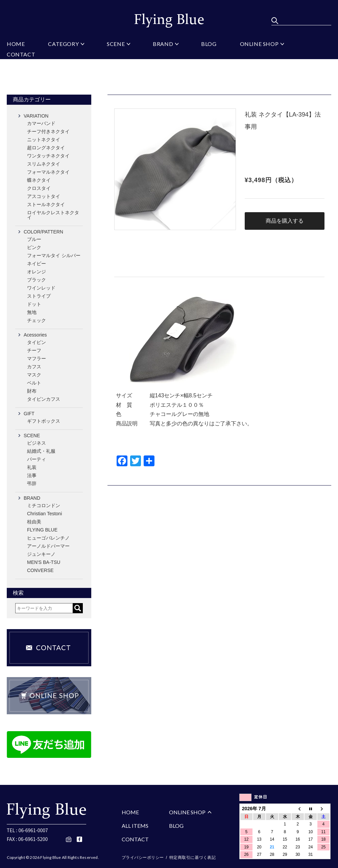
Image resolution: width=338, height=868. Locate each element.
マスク (34, 375)
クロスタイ (39, 188)
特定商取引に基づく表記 (193, 858)
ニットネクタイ (44, 140)
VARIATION (36, 116)
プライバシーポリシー (143, 858)
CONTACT (21, 55)
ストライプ (39, 296)
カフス (34, 367)
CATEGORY (63, 44)
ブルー (34, 239)
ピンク (34, 247)
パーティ (37, 459)
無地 (32, 312)
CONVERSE (40, 570)
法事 (32, 475)
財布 (32, 391)
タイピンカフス (44, 399)
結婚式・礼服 (41, 451)
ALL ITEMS (135, 826)
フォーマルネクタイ (48, 172)
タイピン (37, 342)
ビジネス (37, 443)
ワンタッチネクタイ (48, 156)
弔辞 (32, 483)
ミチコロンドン (44, 505)
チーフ (34, 350)
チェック (37, 320)
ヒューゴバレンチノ (48, 538)
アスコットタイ (44, 196)
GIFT (29, 414)
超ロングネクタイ (46, 148)
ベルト (34, 383)
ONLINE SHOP (259, 44)
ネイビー (37, 264)
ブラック (37, 280)
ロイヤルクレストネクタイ (53, 215)
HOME (16, 44)
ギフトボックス (44, 421)
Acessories (35, 335)
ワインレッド (41, 288)
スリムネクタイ (44, 164)
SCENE (116, 44)
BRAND (163, 44)
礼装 (32, 467)
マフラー (37, 358)
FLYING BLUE (42, 530)
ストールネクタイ (46, 204)
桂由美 (34, 522)
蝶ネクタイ (39, 180)
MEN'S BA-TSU (44, 562)
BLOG (209, 44)
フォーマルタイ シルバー (54, 255)
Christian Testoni (44, 514)
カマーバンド (41, 123)
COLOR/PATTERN (43, 232)
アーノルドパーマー (48, 546)
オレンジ (37, 272)
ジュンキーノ (41, 554)
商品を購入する (285, 221)
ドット (34, 304)
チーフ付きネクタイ (48, 131)
